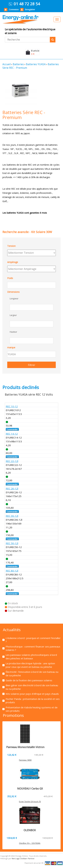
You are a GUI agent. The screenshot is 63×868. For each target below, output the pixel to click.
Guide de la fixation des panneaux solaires (29, 680)
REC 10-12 (12, 406)
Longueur (14, 299)
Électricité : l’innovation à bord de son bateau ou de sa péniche (32, 674)
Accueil (7, 64)
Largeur (13, 315)
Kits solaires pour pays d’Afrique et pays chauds (32, 694)
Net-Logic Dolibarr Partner (23, 858)
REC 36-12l (12, 516)
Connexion (14, 10)
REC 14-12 (12, 434)
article (35, 51)
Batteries (18, 64)
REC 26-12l (12, 488)
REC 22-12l (12, 461)
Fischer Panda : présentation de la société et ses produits (33, 701)
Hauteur (13, 332)
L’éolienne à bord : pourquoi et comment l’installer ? (33, 640)
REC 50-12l (12, 543)
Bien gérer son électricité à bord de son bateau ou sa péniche (32, 687)
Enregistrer (30, 10)
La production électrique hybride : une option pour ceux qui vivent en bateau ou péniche (30, 665)
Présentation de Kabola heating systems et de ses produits (32, 709)
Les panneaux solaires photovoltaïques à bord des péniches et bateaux (31, 657)
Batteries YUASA (36, 64)
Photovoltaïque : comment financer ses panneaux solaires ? (33, 648)
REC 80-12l (12, 571)
